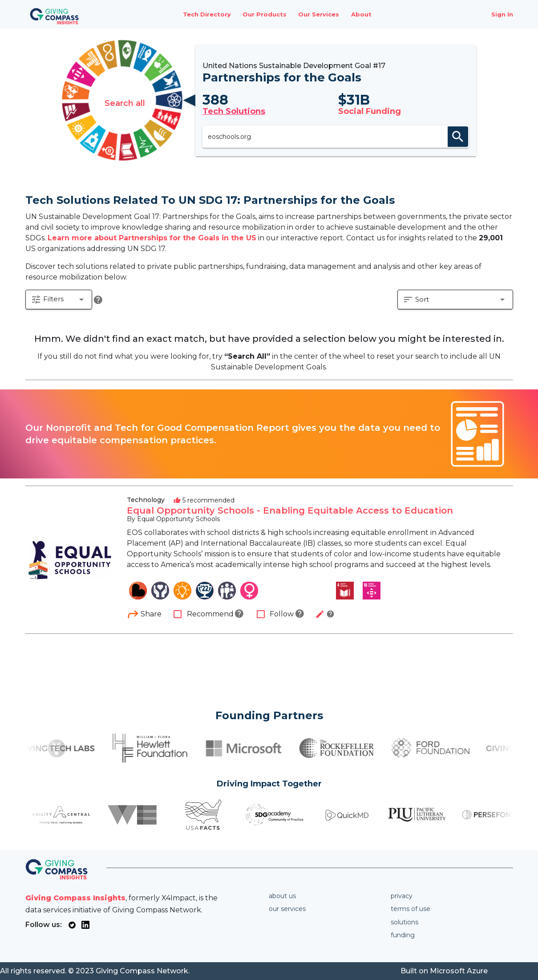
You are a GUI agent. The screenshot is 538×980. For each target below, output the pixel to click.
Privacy (402, 896)
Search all (122, 101)
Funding (403, 935)
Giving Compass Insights (75, 898)
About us (282, 896)
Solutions (405, 922)
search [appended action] (461, 137)
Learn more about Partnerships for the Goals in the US (152, 238)
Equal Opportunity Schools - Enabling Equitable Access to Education (290, 511)
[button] (59, 301)
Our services (287, 909)
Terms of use (411, 909)
